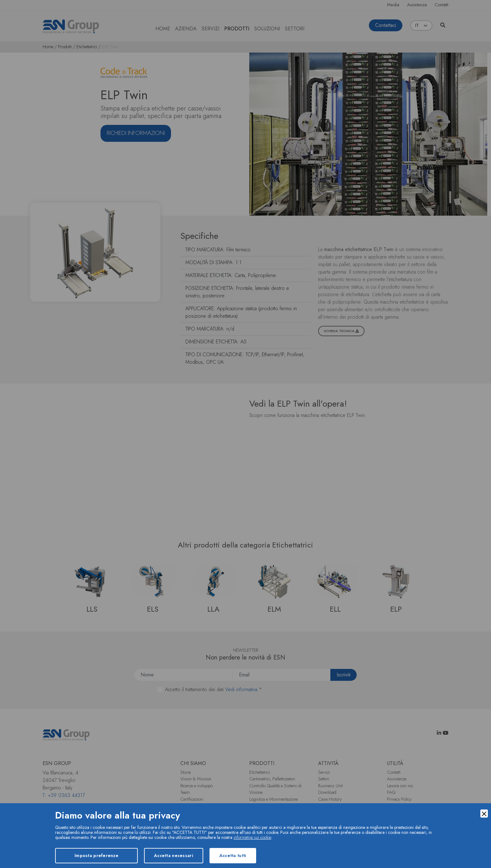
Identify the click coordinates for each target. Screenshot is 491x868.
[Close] (484, 814)
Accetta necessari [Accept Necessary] (174, 855)
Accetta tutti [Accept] (233, 855)
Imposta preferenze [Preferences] (96, 855)
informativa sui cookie (252, 837)
